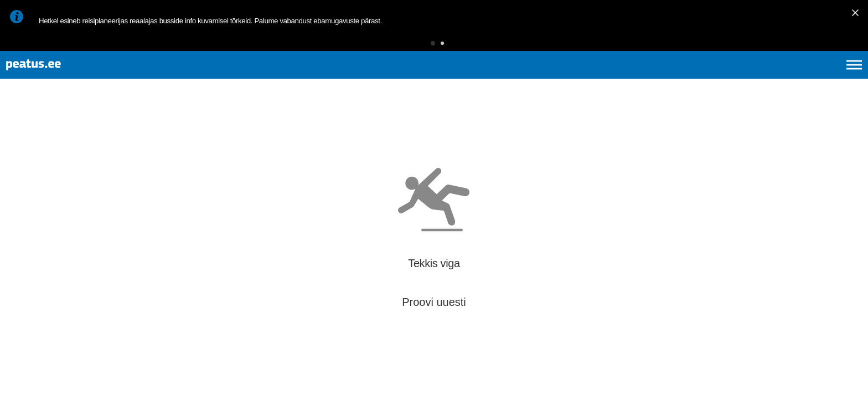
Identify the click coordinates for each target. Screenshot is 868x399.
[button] (416, 47)
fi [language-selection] (795, 78)
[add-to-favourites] (246, 134)
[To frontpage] (64, 78)
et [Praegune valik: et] (736, 78)
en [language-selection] (766, 78)
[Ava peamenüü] (854, 78)
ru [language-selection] (824, 78)
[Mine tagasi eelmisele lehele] (18, 132)
